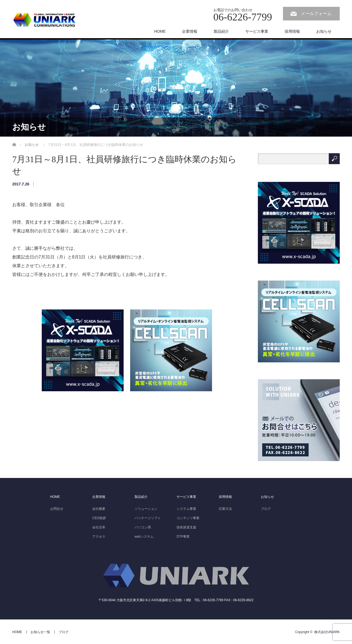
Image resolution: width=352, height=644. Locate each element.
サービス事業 (186, 497)
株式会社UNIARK (327, 632)
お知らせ (324, 31)
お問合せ (57, 509)
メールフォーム (316, 13)
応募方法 (225, 509)
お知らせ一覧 (40, 632)
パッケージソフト (148, 518)
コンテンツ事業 (188, 518)
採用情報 (292, 31)
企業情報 (99, 497)
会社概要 (99, 509)
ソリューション (146, 509)
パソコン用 (143, 527)
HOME (55, 497)
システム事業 (186, 509)
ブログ (266, 509)
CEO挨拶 (99, 518)
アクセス (99, 537)
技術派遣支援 (186, 527)
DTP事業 (183, 537)
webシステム (144, 537)
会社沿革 (99, 527)
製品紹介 (141, 497)
